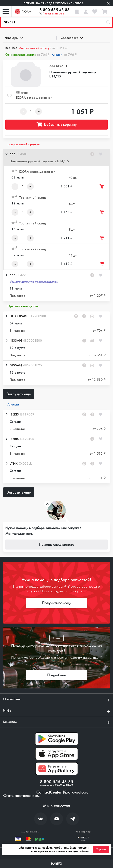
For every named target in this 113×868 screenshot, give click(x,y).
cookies (47, 848)
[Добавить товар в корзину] (102, 186)
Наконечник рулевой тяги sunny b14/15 (73, 74)
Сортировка (72, 38)
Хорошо (101, 849)
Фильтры (14, 38)
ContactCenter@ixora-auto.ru (62, 792)
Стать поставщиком (21, 796)
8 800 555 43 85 (55, 10)
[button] (56, 158)
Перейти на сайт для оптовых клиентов (53, 3)
